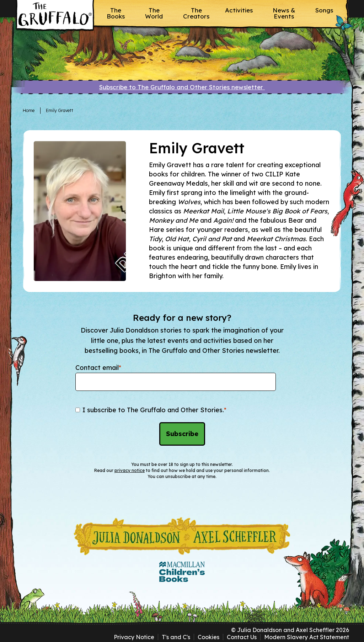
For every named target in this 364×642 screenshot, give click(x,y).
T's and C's (176, 637)
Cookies (208, 637)
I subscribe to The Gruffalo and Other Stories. (154, 410)
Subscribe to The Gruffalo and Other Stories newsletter (182, 87)
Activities (239, 10)
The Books (116, 13)
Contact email (98, 368)
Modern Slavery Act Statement (307, 637)
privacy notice (130, 470)
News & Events (284, 13)
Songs (324, 10)
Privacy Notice (134, 637)
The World (154, 13)
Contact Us (242, 637)
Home (29, 110)
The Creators (196, 13)
